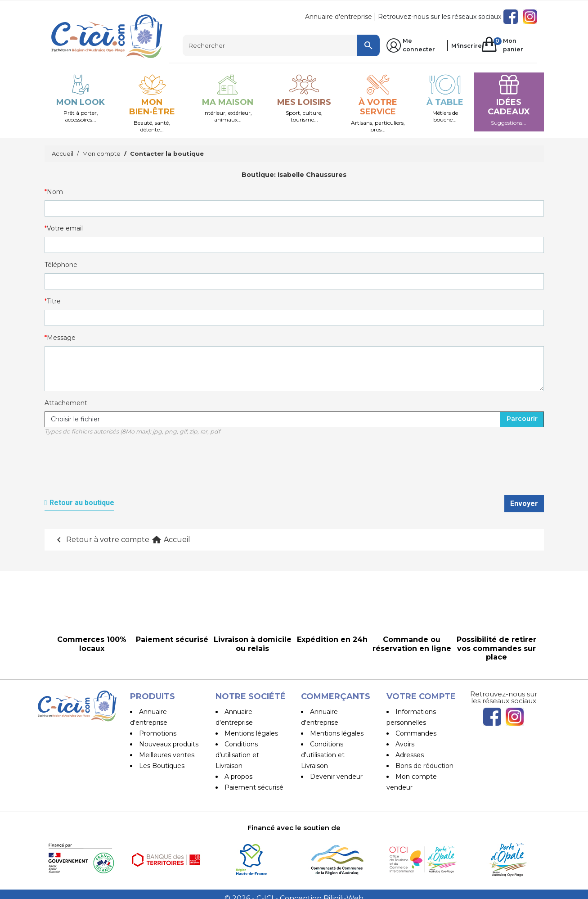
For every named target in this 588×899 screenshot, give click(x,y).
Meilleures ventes (167, 755)
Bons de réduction (424, 766)
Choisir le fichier (75, 419)
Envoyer (524, 504)
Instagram (530, 17)
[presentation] (113, 470)
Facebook (511, 17)
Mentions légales (251, 733)
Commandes (416, 733)
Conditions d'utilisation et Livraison (237, 755)
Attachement (66, 403)
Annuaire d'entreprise (339, 17)
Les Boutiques (162, 766)
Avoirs (405, 744)
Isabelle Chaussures (312, 175)
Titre (54, 301)
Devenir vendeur (336, 777)
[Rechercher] (281, 45)
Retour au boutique (82, 503)
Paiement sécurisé (254, 787)
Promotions (158, 733)
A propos (238, 777)
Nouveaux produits (169, 744)
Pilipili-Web (343, 890)
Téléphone (61, 265)
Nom (55, 192)
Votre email (65, 228)
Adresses (410, 755)
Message (61, 338)
